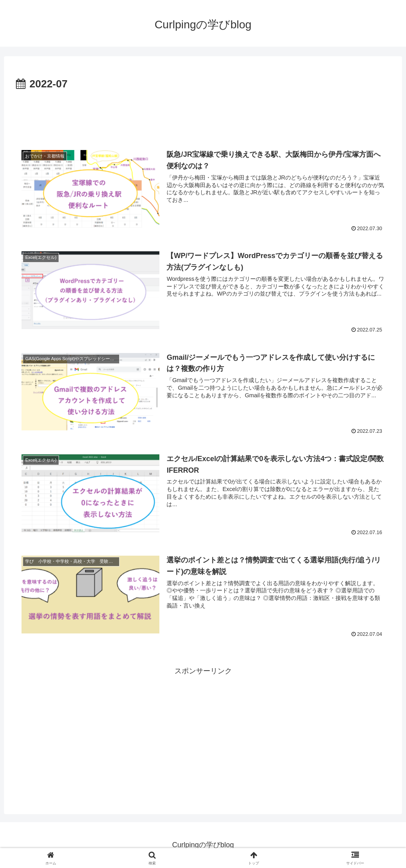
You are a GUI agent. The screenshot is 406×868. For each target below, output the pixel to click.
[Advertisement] (203, 115)
